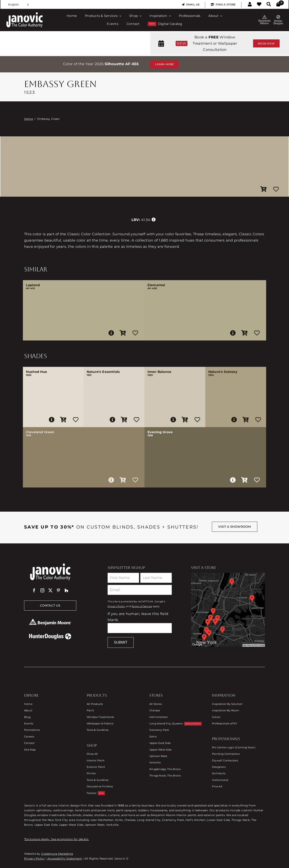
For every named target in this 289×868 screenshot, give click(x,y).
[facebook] (34, 590)
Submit (121, 642)
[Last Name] (156, 578)
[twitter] (50, 590)
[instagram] (42, 590)
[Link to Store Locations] (228, 610)
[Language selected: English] (18, 5)
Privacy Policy (117, 606)
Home (28, 119)
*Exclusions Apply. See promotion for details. (56, 839)
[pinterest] (58, 590)
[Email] (140, 590)
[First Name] (123, 578)
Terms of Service (142, 606)
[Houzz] (66, 590)
